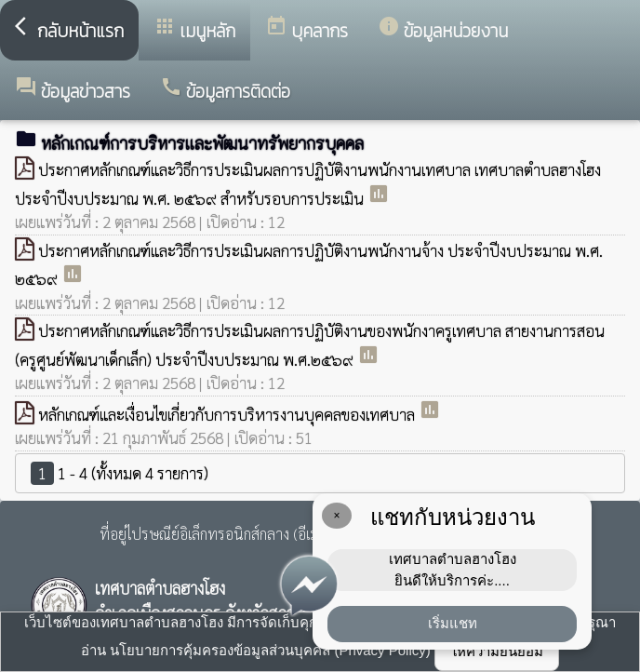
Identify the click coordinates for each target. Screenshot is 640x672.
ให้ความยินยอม (497, 651)
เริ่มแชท (453, 623)
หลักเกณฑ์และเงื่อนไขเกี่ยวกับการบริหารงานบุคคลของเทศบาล (228, 414)
